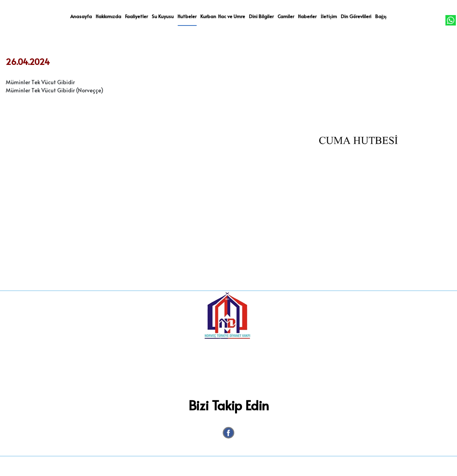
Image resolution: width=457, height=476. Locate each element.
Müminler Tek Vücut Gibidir (40, 82)
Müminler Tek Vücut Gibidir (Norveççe (53, 90)
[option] (358, 164)
